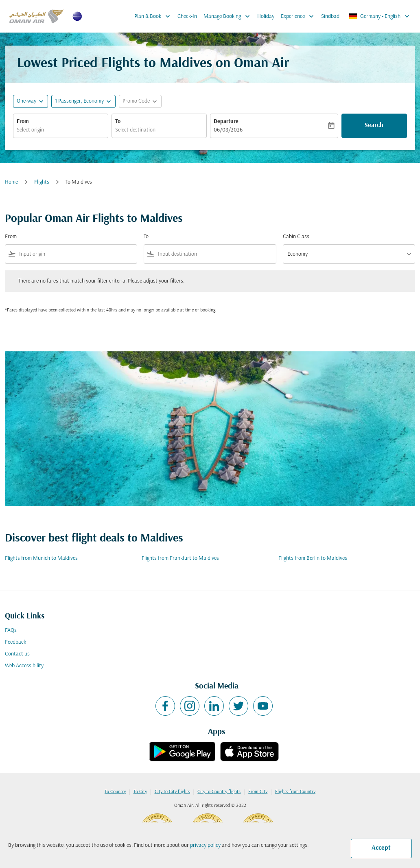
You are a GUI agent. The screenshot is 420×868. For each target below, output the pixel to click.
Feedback (15, 642)
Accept (381, 848)
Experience (299, 16)
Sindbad (330, 16)
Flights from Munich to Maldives (41, 558)
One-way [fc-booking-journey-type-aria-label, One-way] (26, 101)
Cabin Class (296, 237)
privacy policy (205, 845)
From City (258, 792)
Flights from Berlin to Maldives (313, 558)
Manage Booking (229, 16)
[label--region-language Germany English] (380, 16)
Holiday (266, 16)
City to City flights (172, 792)
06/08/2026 (228, 130)
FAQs (11, 630)
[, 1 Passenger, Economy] (79, 101)
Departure (226, 122)
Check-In (187, 16)
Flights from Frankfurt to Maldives (180, 558)
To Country (115, 792)
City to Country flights (219, 792)
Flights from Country (295, 792)
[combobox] (61, 130)
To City (140, 792)
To (118, 122)
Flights (42, 182)
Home (11, 182)
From (23, 122)
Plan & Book (154, 16)
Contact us (17, 654)
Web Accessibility (24, 666)
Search (374, 125)
